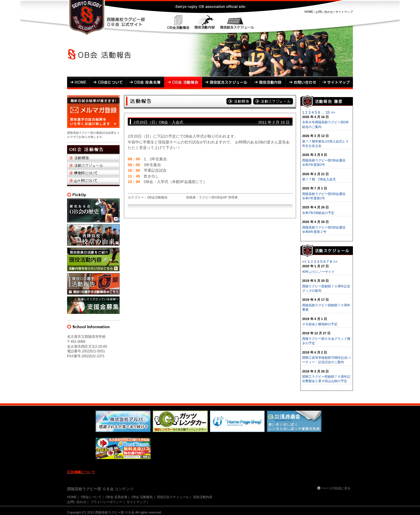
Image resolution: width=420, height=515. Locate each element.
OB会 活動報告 (183, 83)
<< (304, 262)
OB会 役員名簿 (145, 83)
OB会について (108, 83)
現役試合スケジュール (236, 23)
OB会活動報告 (179, 23)
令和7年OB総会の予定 (318, 213)
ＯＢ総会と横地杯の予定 (320, 324)
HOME (309, 12)
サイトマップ (344, 12)
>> (333, 112)
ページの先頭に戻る (336, 488)
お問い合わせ (324, 12)
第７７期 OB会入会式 (319, 179)
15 (328, 112)
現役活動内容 (204, 23)
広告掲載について (81, 472)
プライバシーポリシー (106, 502)
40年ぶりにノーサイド (318, 272)
